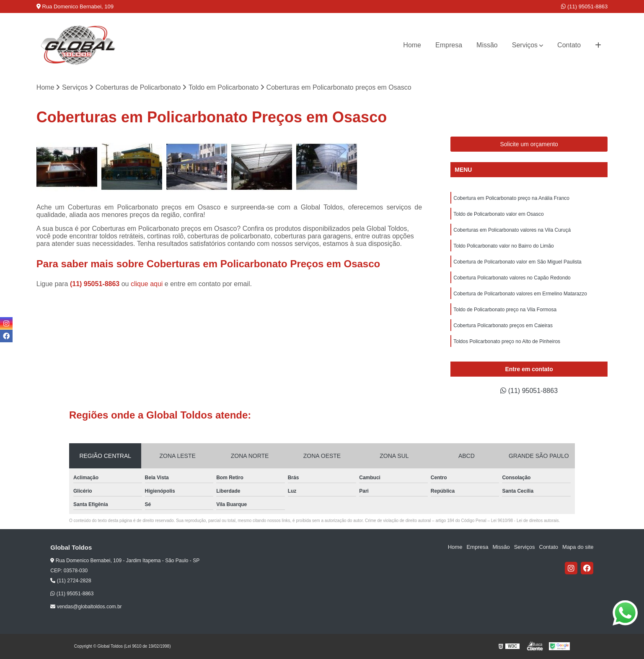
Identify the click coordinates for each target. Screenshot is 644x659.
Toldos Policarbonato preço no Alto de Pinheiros (507, 341)
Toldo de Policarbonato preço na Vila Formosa (505, 310)
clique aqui (147, 284)
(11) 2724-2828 (71, 581)
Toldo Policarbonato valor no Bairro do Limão (503, 246)
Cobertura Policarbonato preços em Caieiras (503, 326)
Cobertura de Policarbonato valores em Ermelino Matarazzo (520, 294)
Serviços (525, 45)
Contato (569, 45)
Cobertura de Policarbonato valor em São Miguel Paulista (517, 262)
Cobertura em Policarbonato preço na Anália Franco (511, 198)
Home (412, 45)
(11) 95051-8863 (584, 6)
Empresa (449, 45)
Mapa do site (578, 547)
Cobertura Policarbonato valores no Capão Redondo (512, 278)
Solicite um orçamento (529, 144)
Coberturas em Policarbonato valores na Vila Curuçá (512, 230)
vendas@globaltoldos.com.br (86, 607)
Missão (487, 45)
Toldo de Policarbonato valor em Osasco (498, 214)
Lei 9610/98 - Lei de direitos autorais (525, 521)
